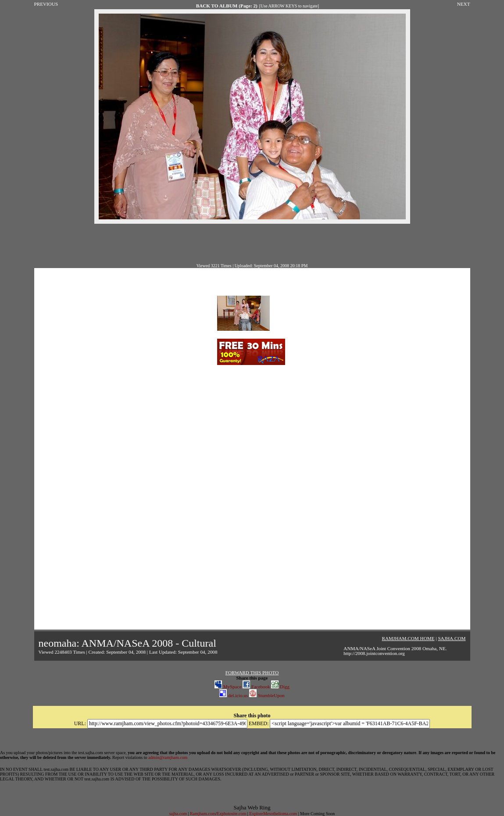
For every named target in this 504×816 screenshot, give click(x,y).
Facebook (256, 687)
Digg (280, 687)
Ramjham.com (203, 814)
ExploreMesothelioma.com (273, 814)
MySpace (228, 687)
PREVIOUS (46, 4)
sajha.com (178, 814)
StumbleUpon (267, 695)
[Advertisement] (252, 243)
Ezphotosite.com (231, 814)
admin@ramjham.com (168, 757)
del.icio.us (234, 695)
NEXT (464, 4)
